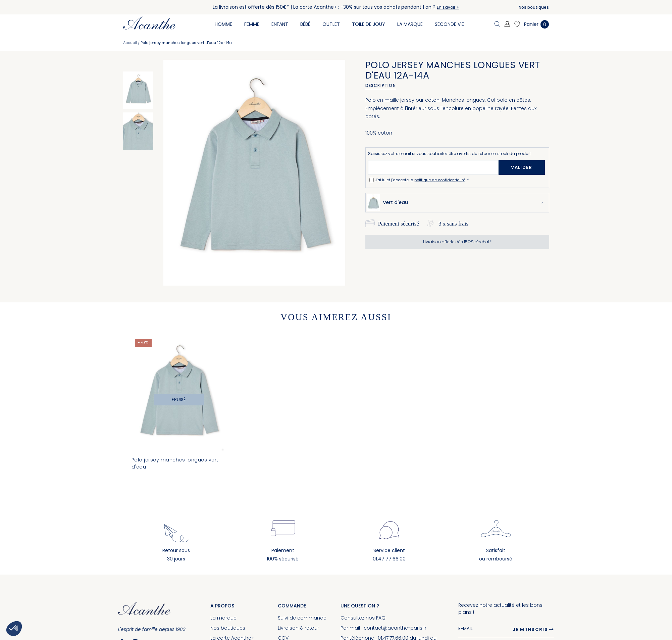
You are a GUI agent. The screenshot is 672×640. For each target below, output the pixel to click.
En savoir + (448, 7)
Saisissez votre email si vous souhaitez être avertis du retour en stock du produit (449, 154)
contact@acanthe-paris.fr (395, 628)
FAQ (381, 618)
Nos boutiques (534, 7)
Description (381, 85)
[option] (138, 90)
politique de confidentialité (440, 180)
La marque (223, 618)
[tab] (383, 86)
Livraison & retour (298, 628)
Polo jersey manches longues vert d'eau (175, 463)
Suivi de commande (302, 618)
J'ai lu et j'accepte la (421, 180)
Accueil (130, 43)
